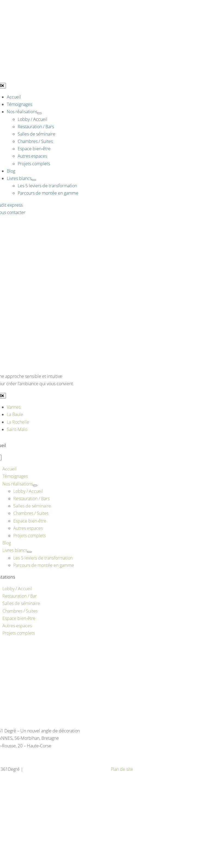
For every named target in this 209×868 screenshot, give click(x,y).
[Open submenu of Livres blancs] (34, 180)
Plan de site (122, 769)
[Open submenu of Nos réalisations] (39, 113)
